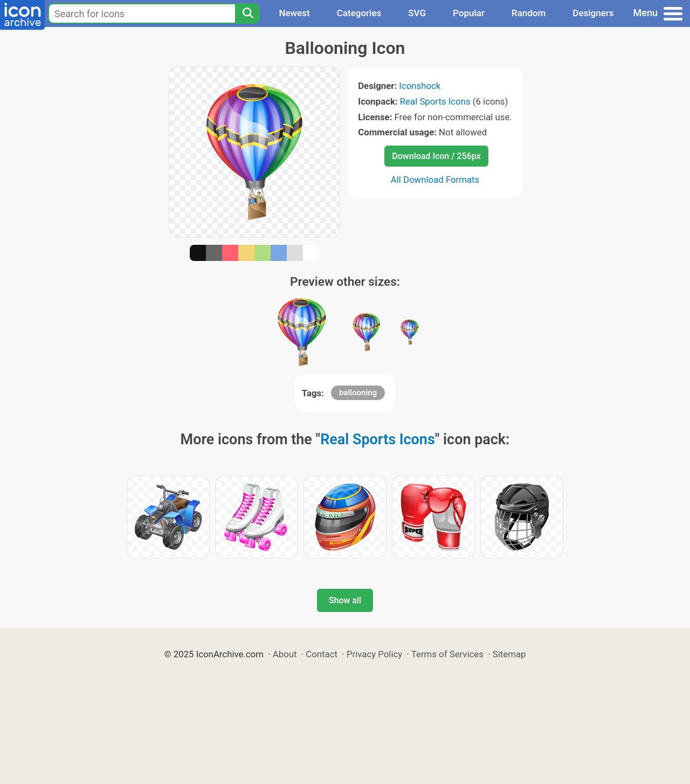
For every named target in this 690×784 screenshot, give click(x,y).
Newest (294, 13)
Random (529, 13)
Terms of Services (447, 654)
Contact (322, 654)
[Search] (247, 13)
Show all (345, 600)
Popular (469, 13)
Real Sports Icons (435, 101)
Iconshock (420, 86)
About (285, 654)
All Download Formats (435, 180)
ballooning (358, 393)
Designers (593, 13)
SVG (417, 13)
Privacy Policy (374, 654)
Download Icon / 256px (436, 156)
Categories (359, 13)
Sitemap (509, 654)
